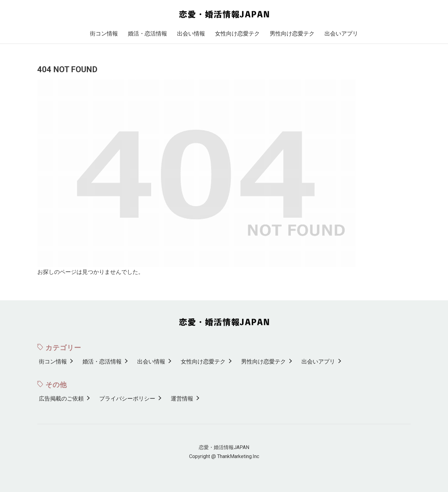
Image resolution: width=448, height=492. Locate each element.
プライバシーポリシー (127, 398)
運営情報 (182, 398)
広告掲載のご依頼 (61, 398)
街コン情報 (104, 33)
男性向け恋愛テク (292, 33)
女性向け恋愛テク (237, 33)
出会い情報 (191, 33)
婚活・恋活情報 (147, 33)
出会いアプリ (341, 33)
